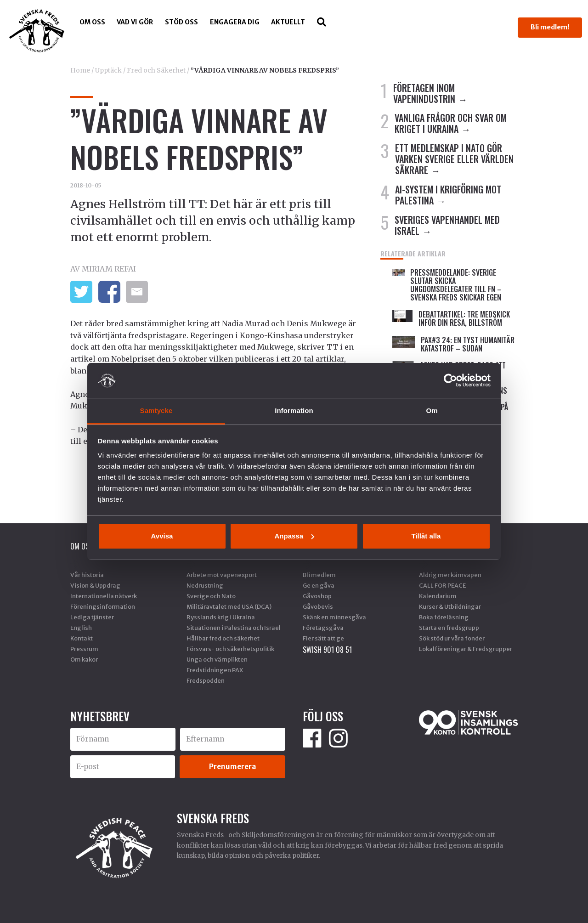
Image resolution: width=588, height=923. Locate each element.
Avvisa (162, 536)
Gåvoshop (317, 596)
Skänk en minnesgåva (334, 617)
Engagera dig (235, 22)
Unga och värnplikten (217, 659)
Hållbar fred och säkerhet (223, 638)
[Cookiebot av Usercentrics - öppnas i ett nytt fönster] (450, 380)
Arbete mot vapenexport (222, 575)
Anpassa (294, 536)
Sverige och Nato (211, 596)
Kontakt (82, 638)
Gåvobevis (318, 606)
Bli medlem (319, 575)
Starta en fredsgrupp (449, 628)
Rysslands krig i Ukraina (221, 617)
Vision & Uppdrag (95, 585)
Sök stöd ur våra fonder (452, 638)
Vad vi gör (135, 22)
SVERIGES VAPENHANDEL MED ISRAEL (447, 225)
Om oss (92, 22)
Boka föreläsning (444, 617)
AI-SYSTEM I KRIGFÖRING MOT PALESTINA (448, 195)
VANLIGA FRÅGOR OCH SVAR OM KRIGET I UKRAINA (451, 123)
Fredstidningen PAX (215, 670)
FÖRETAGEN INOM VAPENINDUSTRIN (424, 93)
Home (80, 70)
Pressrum (84, 649)
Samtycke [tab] (156, 411)
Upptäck (108, 70)
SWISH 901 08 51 (327, 650)
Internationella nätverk (104, 596)
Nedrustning (205, 585)
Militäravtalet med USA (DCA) (229, 606)
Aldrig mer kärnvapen (450, 575)
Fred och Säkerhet (156, 70)
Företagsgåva (323, 628)
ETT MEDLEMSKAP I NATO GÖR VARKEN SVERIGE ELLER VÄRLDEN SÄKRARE (454, 159)
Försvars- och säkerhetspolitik (230, 649)
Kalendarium (438, 596)
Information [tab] (294, 411)
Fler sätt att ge (323, 638)
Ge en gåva (319, 585)
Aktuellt (288, 22)
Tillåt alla (426, 536)
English (81, 628)
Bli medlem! (550, 27)
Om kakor (84, 659)
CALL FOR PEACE (442, 585)
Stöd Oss (181, 22)
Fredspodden (206, 680)
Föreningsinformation (103, 606)
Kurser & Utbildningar (450, 606)
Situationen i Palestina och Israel (234, 628)
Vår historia (87, 575)
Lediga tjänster (92, 617)
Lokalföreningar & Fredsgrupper (466, 649)
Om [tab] (432, 411)
